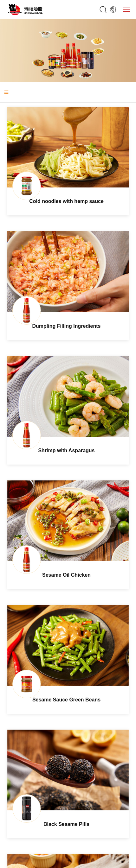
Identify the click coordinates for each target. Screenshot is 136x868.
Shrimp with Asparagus (66, 450)
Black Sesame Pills (66, 824)
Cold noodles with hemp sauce (66, 201)
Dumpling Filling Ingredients (67, 326)
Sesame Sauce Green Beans (66, 700)
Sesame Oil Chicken (66, 575)
